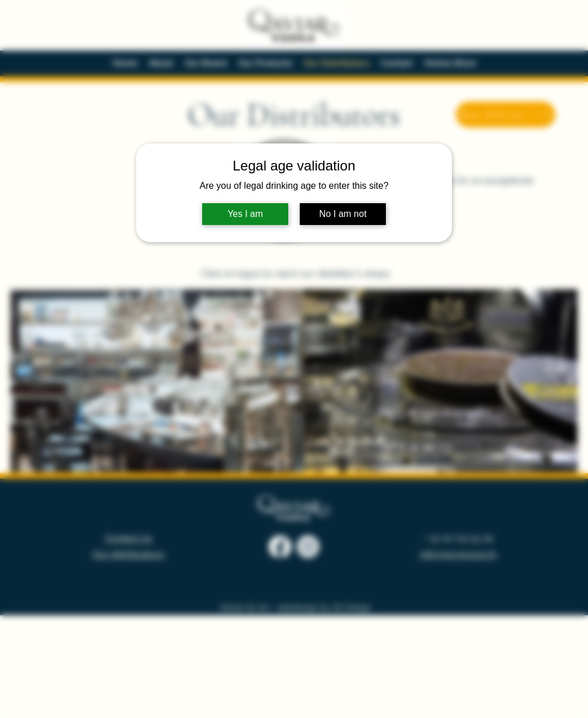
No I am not (343, 214)
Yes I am (245, 214)
